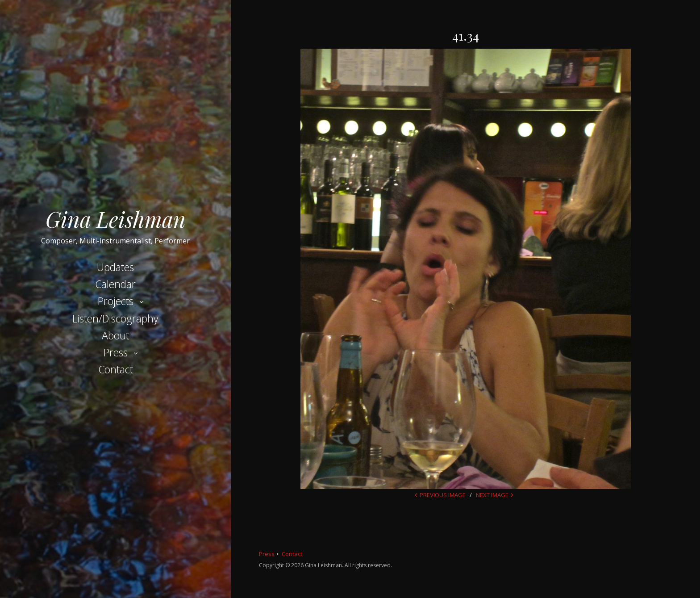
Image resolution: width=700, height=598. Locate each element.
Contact (116, 369)
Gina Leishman (116, 219)
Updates (115, 267)
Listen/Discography (115, 318)
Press (116, 352)
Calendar (115, 284)
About (115, 335)
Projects (116, 301)
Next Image (492, 495)
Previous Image (443, 495)
